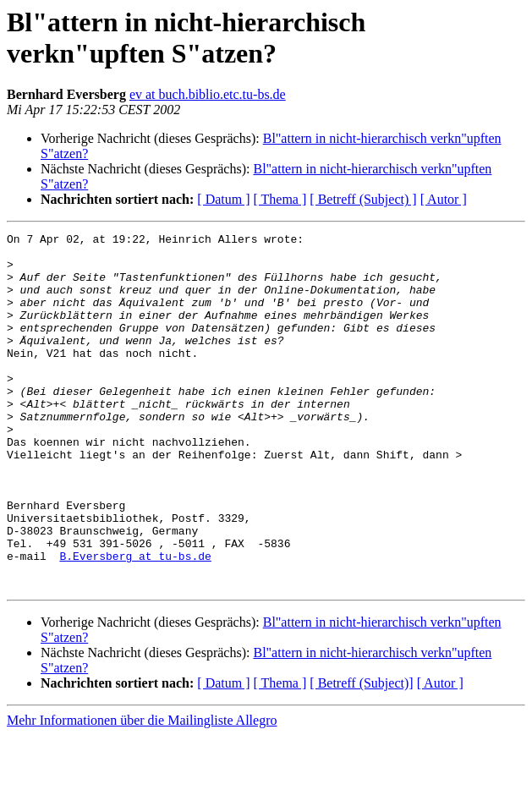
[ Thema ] (280, 199)
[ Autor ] (444, 199)
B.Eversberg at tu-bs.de (135, 622)
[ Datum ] (223, 199)
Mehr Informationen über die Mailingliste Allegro (142, 791)
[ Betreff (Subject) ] (363, 199)
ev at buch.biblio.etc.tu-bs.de (208, 94)
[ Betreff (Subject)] (361, 754)
